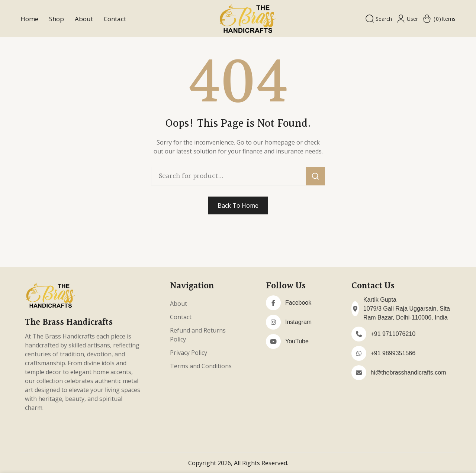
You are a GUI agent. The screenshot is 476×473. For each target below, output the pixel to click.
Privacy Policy (189, 353)
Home (29, 19)
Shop (57, 19)
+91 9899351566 (393, 353)
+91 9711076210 (393, 334)
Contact (115, 19)
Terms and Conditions (201, 366)
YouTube (297, 341)
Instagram (298, 322)
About (84, 19)
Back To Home (238, 205)
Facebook (298, 303)
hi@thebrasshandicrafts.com (409, 372)
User (407, 19)
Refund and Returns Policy (198, 335)
